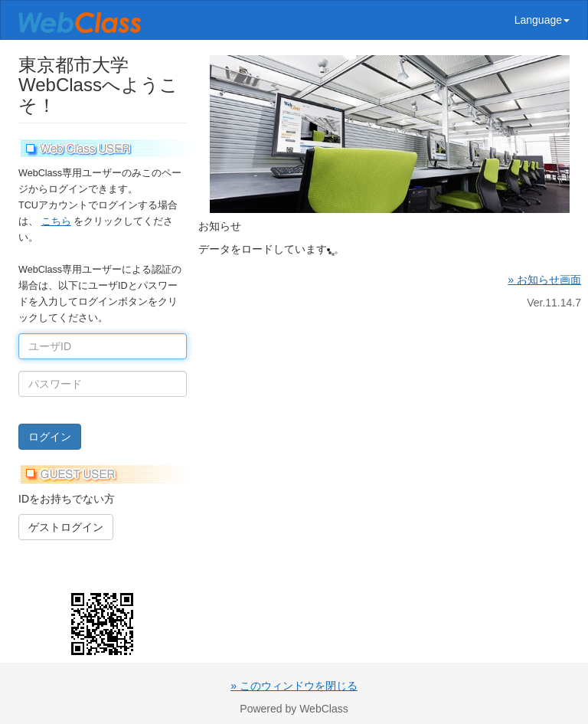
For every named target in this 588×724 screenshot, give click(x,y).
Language (542, 20)
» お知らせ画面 (544, 280)
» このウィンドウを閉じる (294, 686)
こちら (56, 221)
